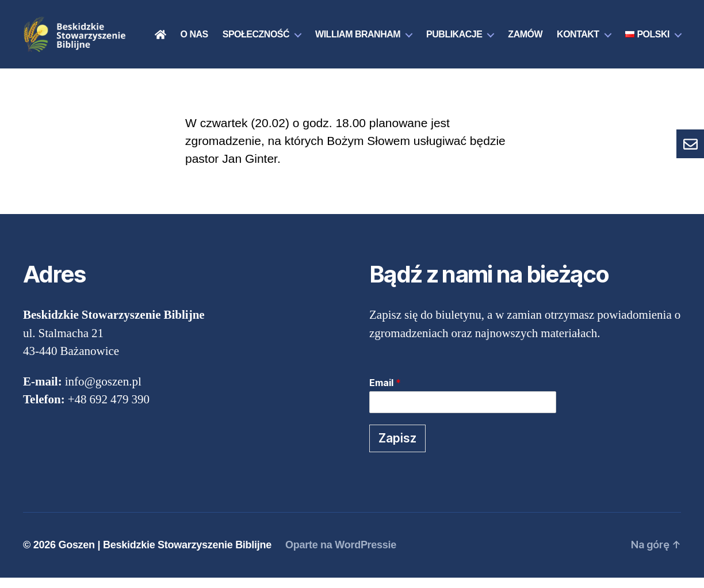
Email (385, 393)
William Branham (428, 31)
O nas (265, 31)
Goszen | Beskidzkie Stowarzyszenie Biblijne (165, 555)
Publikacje (524, 31)
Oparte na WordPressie (341, 555)
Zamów (596, 31)
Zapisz (397, 448)
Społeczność (326, 31)
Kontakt (648, 31)
